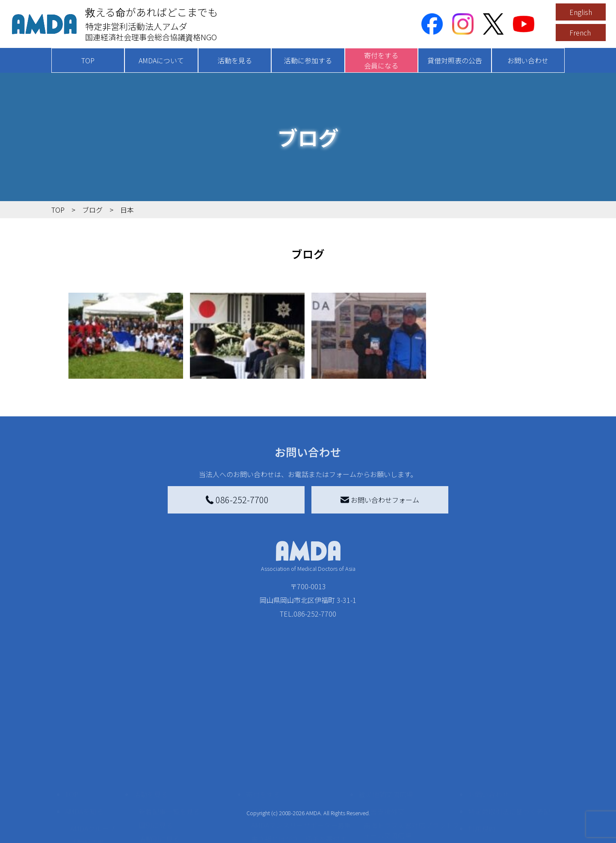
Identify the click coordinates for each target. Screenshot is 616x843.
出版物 (80, 797)
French (580, 33)
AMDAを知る (84, 739)
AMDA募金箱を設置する (287, 790)
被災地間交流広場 (386, 721)
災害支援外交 (384, 739)
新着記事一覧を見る (169, 739)
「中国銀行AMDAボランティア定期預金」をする (301, 809)
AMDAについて (161, 60)
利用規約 (482, 756)
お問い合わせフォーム (380, 500)
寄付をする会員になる (381, 60)
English (581, 12)
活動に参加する (308, 60)
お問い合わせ (528, 60)
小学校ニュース (94, 783)
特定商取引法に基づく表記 (509, 739)
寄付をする (263, 721)
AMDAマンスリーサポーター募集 (301, 752)
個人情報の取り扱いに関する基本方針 (509, 778)
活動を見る (235, 60)
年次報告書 (87, 834)
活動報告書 (87, 769)
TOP (88, 60)
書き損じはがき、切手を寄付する (299, 771)
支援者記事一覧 (275, 828)
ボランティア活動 (166, 800)
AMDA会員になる (277, 739)
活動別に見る (159, 766)
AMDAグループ (93, 756)
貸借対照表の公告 (455, 60)
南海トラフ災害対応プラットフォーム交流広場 (412, 757)
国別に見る (156, 752)
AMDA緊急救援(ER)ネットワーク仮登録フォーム (188, 833)
